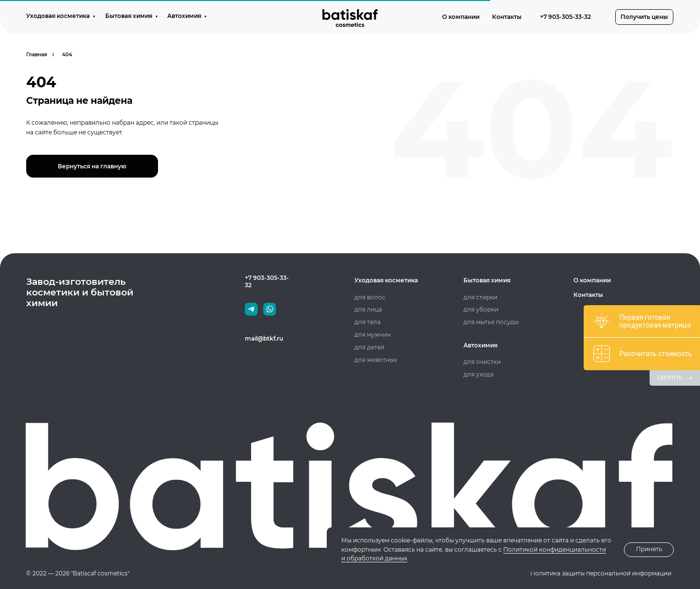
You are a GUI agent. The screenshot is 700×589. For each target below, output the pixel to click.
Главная (37, 55)
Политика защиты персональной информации (601, 573)
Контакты (588, 295)
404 (67, 55)
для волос (370, 297)
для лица (368, 309)
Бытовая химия (487, 280)
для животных (376, 360)
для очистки (482, 362)
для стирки (480, 297)
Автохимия (480, 345)
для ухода (478, 374)
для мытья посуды (491, 322)
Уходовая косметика (386, 280)
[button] (644, 17)
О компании (592, 280)
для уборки (481, 309)
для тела (367, 322)
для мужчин (373, 335)
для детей (369, 347)
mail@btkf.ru (264, 338)
